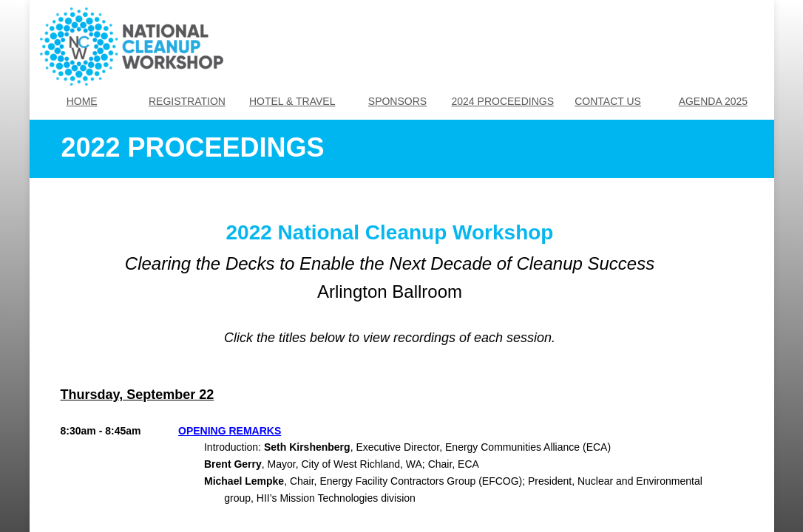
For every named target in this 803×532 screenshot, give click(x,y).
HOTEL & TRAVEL (292, 101)
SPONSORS (397, 101)
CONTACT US (608, 101)
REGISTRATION (187, 101)
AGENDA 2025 (713, 101)
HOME (82, 101)
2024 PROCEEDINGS (503, 101)
